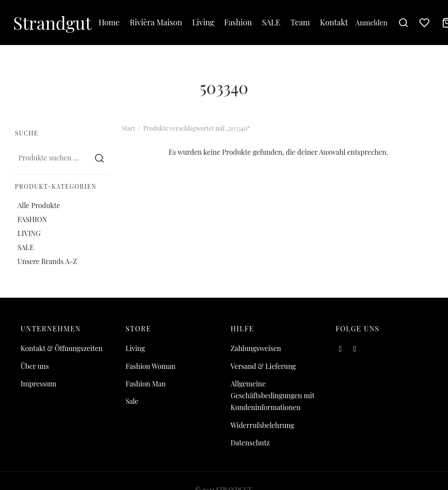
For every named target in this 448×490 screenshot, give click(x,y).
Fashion (238, 22)
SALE (271, 22)
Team (300, 22)
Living (203, 22)
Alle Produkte (39, 205)
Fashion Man (146, 384)
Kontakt (334, 22)
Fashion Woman (150, 366)
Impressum (38, 384)
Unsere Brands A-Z (47, 261)
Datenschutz (250, 443)
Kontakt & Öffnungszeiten (62, 348)
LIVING (29, 233)
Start (129, 128)
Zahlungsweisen (256, 348)
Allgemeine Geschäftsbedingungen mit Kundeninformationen (273, 395)
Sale (132, 401)
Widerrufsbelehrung (262, 425)
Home (109, 22)
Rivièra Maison (156, 22)
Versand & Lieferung (263, 366)
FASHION (32, 219)
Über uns (35, 366)
